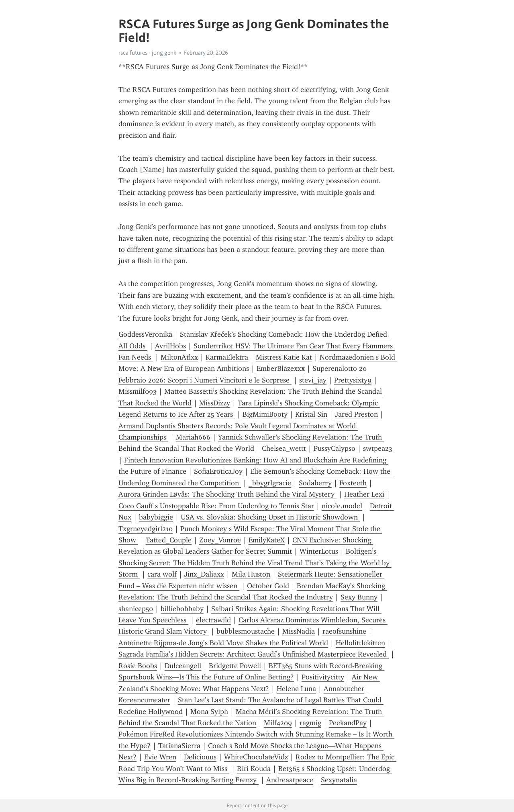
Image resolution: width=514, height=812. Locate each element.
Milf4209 (278, 723)
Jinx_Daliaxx (204, 574)
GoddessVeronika (145, 334)
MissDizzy (215, 403)
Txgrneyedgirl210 (146, 529)
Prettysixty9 (353, 380)
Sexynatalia (339, 780)
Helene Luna (296, 689)
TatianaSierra (179, 746)
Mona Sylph (209, 712)
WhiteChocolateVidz (256, 757)
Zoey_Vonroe (220, 540)
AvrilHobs (170, 346)
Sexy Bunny (359, 597)
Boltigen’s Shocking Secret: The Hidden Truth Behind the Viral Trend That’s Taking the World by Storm (255, 563)
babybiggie (156, 517)
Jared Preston (356, 414)
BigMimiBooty (265, 414)
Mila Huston (251, 574)
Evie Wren (160, 757)
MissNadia (299, 631)
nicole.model (342, 506)
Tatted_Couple (169, 540)
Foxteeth (353, 483)
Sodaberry (315, 483)
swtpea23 (378, 448)
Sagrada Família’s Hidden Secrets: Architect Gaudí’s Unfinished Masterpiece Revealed (254, 654)
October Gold (268, 586)
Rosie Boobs (138, 666)
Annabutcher (344, 689)
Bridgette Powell (235, 666)
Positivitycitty (323, 677)
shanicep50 (136, 609)
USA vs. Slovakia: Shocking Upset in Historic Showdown (270, 517)
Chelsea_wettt (284, 448)
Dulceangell (183, 666)
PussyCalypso (335, 448)
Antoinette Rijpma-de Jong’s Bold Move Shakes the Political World (223, 643)
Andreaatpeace (290, 780)
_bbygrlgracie (270, 483)
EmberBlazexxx (281, 368)
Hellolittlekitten (360, 643)
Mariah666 (193, 437)
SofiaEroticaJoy (218, 471)
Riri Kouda (254, 769)
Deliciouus (200, 757)
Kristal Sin (311, 414)
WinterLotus (319, 551)
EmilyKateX (267, 540)
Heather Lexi (364, 494)
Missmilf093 (138, 391)
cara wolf (162, 574)
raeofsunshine (344, 631)
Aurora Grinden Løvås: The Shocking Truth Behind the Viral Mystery (227, 494)
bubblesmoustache (246, 631)
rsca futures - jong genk (147, 53)
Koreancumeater (144, 700)
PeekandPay (348, 723)
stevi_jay (313, 380)
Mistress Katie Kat (284, 357)
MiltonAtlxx (179, 357)
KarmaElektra (227, 357)
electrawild (213, 620)
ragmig (310, 723)
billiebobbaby (182, 609)
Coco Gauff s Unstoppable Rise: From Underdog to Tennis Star (216, 506)
